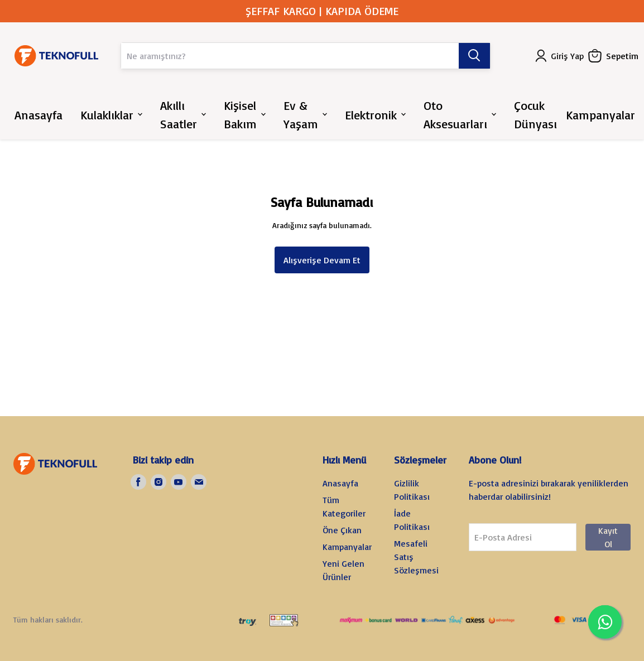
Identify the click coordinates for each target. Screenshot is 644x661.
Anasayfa (340, 483)
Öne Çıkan (342, 530)
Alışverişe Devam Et (322, 260)
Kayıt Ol (608, 537)
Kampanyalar (347, 547)
